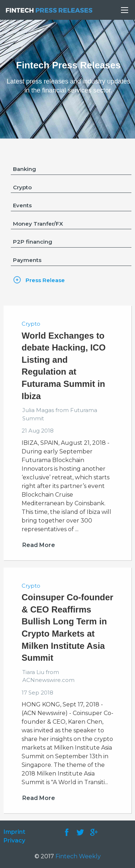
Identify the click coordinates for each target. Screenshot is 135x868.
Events (22, 205)
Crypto (22, 187)
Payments (27, 260)
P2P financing (33, 242)
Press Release (45, 280)
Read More (39, 545)
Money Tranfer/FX (38, 224)
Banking (24, 169)
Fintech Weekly (78, 856)
